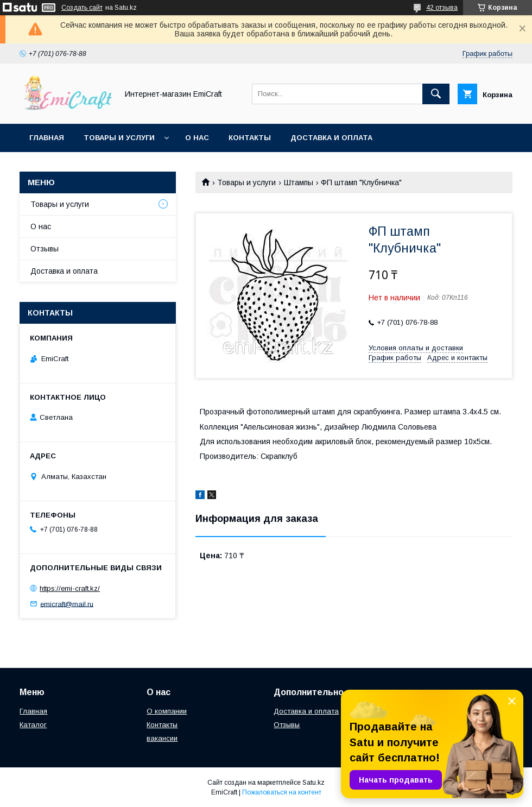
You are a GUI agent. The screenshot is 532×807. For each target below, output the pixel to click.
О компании (167, 711)
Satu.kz (313, 783)
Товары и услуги (119, 138)
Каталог (33, 725)
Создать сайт (82, 8)
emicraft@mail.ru (67, 604)
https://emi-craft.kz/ (70, 588)
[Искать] (436, 94)
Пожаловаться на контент (282, 792)
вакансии (162, 738)
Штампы (299, 182)
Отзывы (45, 249)
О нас (197, 138)
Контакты (250, 138)
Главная (47, 138)
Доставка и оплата (331, 138)
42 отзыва (442, 8)
